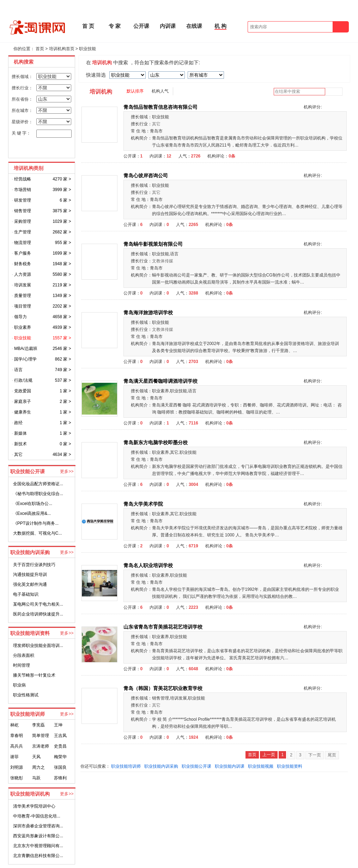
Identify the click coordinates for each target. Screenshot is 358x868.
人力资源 (23, 274)
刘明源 (17, 767)
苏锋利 (60, 778)
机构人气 (160, 91)
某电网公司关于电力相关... (38, 604)
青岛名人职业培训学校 (149, 565)
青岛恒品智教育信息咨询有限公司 (161, 107)
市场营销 (23, 190)
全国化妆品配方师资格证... (38, 484)
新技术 (20, 444)
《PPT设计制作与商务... (36, 523)
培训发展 (23, 285)
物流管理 (23, 243)
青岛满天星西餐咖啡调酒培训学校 (161, 381)
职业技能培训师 (126, 766)
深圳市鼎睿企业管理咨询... (38, 826)
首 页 (88, 26)
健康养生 (23, 412)
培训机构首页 (62, 49)
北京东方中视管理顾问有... (38, 846)
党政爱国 (23, 391)
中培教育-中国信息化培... (37, 816)
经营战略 (23, 179)
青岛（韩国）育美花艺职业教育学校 (164, 688)
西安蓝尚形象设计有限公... (38, 836)
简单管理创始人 (41, 737)
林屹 (14, 725)
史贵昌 (60, 746)
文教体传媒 (163, 261)
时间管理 (22, 665)
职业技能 (87, 49)
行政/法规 (23, 380)
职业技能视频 (261, 766)
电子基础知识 (26, 594)
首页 (40, 49)
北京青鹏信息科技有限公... (38, 856)
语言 (18, 370)
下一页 (315, 755)
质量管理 (23, 296)
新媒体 (20, 433)
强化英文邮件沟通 (30, 584)
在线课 (194, 26)
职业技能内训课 (230, 766)
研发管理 (23, 200)
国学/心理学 (25, 359)
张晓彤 (17, 778)
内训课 (168, 26)
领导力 (20, 317)
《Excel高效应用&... (32, 513)
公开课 (141, 26)
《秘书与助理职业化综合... (38, 494)
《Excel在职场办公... (33, 504)
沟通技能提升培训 (30, 575)
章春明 (17, 736)
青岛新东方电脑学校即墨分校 (156, 442)
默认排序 (135, 91)
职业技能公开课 (196, 766)
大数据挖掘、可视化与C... (38, 533)
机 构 (220, 26)
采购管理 (23, 221)
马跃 (36, 778)
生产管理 (23, 232)
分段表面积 (24, 655)
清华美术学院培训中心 (34, 806)
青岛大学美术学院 (144, 504)
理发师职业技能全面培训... (38, 646)
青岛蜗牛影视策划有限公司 (154, 244)
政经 (18, 423)
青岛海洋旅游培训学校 (149, 313)
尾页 (332, 755)
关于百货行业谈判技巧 (34, 565)
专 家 (115, 26)
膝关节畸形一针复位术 (34, 675)
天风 (36, 757)
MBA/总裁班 (26, 349)
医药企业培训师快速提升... (38, 614)
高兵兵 (17, 746)
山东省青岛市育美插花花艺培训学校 (164, 627)
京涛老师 (41, 746)
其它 (18, 454)
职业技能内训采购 (161, 766)
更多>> (67, 471)
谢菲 (14, 757)
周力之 (38, 767)
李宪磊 (38, 725)
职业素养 (23, 327)
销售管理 (23, 211)
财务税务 (23, 264)
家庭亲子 (23, 402)
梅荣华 (60, 757)
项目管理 (23, 306)
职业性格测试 (26, 695)
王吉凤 (60, 736)
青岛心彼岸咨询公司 (146, 176)
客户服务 (23, 253)
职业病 (19, 685)
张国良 (60, 767)
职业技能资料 (290, 766)
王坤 (58, 725)
